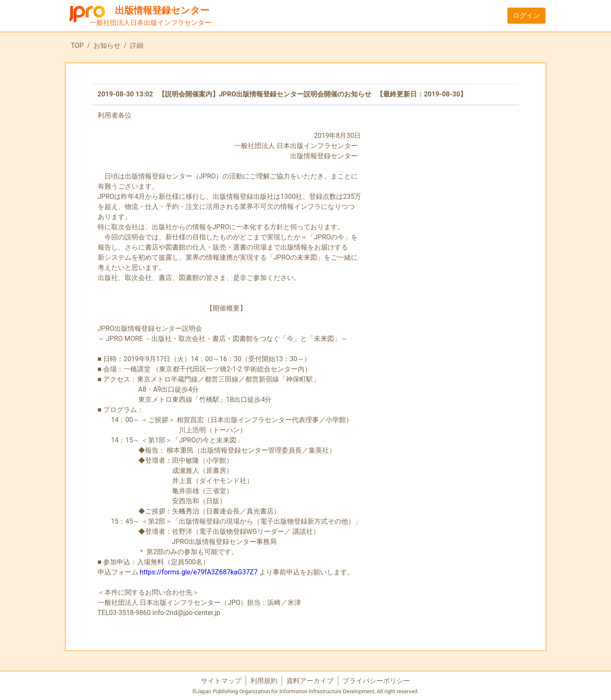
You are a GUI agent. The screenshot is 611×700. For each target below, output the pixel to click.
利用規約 (264, 681)
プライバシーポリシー (376, 681)
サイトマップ (221, 681)
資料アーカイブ (310, 681)
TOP (77, 45)
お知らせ (107, 45)
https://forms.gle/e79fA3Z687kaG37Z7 (199, 572)
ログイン (526, 15)
